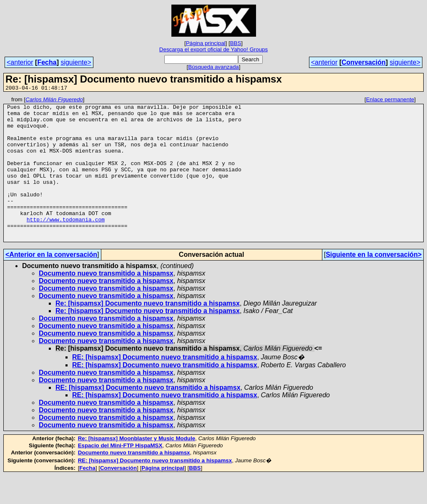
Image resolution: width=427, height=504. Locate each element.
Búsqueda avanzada (213, 67)
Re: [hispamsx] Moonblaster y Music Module (137, 467)
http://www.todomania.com (66, 244)
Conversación (364, 62)
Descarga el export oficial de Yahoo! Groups (213, 49)
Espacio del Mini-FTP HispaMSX (120, 474)
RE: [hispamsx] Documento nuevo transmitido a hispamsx (165, 386)
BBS (236, 43)
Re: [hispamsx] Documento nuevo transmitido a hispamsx (148, 332)
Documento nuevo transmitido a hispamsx (106, 302)
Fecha (47, 62)
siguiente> (76, 62)
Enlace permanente (390, 101)
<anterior (20, 62)
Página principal (206, 43)
